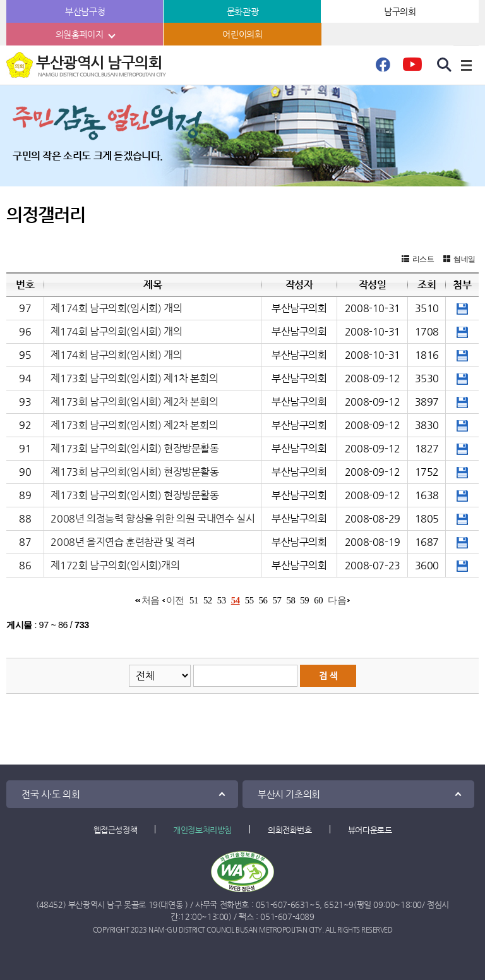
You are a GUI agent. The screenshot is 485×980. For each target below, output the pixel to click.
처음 (151, 600)
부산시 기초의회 (289, 794)
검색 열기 (445, 65)
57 (277, 600)
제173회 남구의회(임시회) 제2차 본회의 (134, 402)
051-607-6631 (283, 904)
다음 (337, 600)
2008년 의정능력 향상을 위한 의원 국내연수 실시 (153, 518)
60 (318, 600)
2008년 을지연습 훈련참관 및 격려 (123, 542)
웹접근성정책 (116, 830)
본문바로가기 (0, 0)
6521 (333, 904)
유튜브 (412, 68)
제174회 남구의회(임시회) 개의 (116, 308)
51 (194, 600)
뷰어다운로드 (370, 830)
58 (290, 600)
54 (236, 600)
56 (263, 600)
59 (304, 600)
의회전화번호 (290, 830)
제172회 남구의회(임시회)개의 (115, 565)
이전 (175, 600)
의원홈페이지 (80, 34)
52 (208, 600)
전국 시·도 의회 (51, 794)
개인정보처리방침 (202, 830)
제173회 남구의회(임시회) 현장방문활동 (135, 448)
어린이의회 (242, 34)
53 (222, 600)
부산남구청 (85, 11)
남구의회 (400, 11)
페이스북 (383, 68)
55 (249, 600)
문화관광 (242, 11)
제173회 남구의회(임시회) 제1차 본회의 (134, 378)
